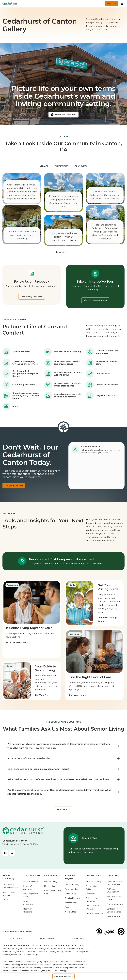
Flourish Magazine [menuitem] (73, 901)
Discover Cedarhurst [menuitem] (95, 916)
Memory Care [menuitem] (50, 889)
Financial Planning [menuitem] (94, 884)
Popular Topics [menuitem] (93, 878)
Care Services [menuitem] (51, 878)
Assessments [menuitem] (71, 906)
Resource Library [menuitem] (72, 892)
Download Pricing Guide (108, 621)
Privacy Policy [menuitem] (16, 941)
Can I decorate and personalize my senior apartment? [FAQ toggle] (63, 771)
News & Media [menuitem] (71, 915)
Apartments (81, 166)
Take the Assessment (17, 645)
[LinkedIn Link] (12, 856)
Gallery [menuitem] (5, 903)
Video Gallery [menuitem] (71, 896)
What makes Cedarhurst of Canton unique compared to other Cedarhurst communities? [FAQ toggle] (63, 782)
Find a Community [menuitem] (115, 907)
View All (44, 166)
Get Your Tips (43, 697)
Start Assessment (78, 697)
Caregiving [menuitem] (90, 896)
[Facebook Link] (5, 856)
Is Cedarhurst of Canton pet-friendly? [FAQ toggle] (63, 761)
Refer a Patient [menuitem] (113, 919)
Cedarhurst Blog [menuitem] (72, 887)
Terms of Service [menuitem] (47, 941)
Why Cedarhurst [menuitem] (32, 878)
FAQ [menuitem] (67, 910)
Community (61, 166)
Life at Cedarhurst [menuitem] (31, 884)
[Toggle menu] (122, 4)
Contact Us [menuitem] (112, 878)
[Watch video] (63, 114)
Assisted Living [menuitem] (51, 884)
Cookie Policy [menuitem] (78, 941)
